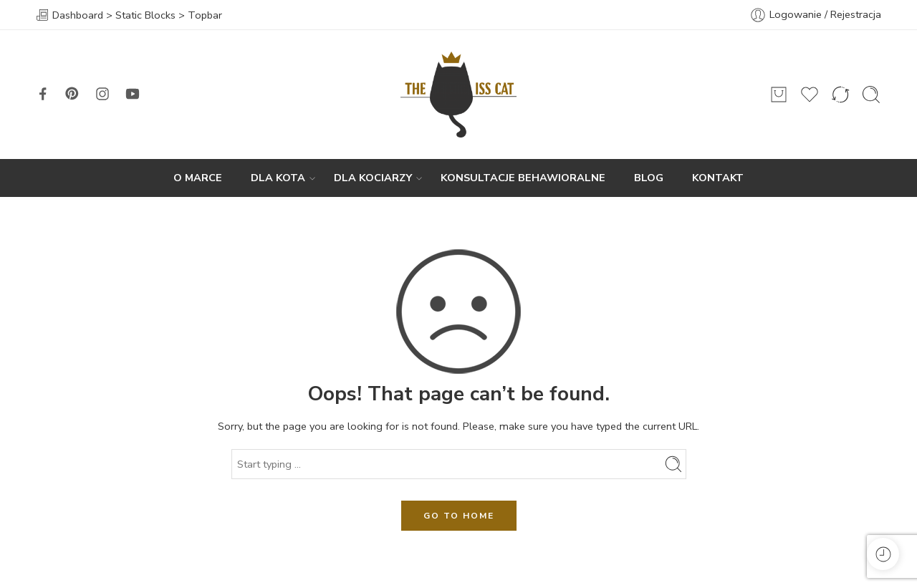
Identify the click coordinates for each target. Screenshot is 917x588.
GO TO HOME (459, 516)
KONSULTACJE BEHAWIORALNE (523, 178)
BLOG (649, 178)
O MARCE (198, 178)
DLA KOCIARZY (373, 178)
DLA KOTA (278, 178)
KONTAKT (718, 178)
